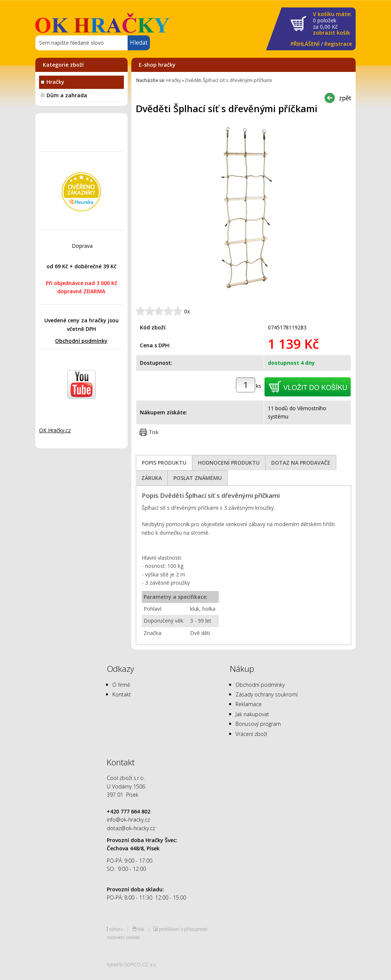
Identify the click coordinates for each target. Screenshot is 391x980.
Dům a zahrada (67, 95)
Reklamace (249, 704)
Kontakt (122, 694)
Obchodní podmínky (81, 341)
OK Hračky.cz (55, 430)
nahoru (116, 929)
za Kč (332, 24)
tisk (141, 929)
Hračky (55, 82)
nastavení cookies (123, 937)
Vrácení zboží (251, 734)
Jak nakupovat (252, 714)
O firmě (121, 685)
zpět (345, 98)
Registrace (338, 44)
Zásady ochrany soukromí (267, 694)
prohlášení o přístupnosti (183, 929)
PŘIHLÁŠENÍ (305, 44)
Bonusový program (258, 724)
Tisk (154, 432)
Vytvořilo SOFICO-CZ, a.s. (132, 964)
